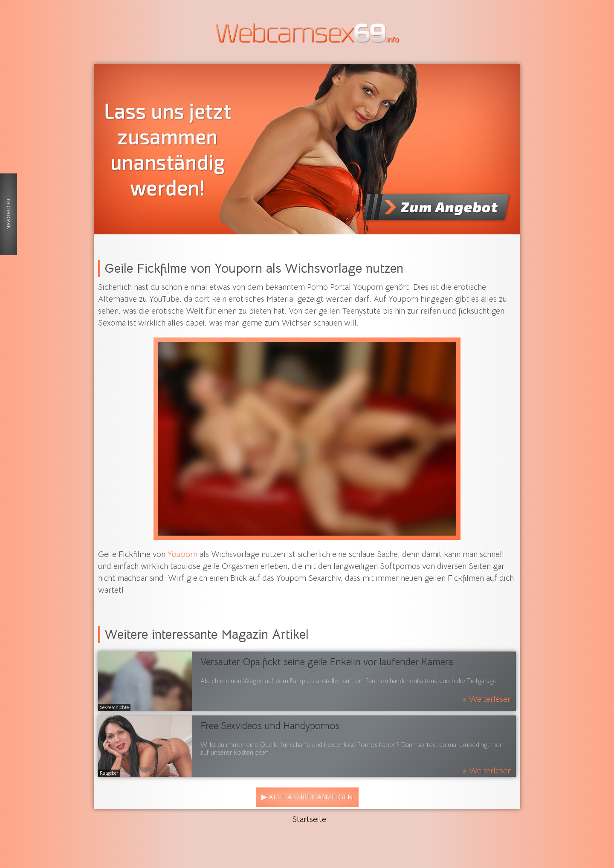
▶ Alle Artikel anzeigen (307, 797)
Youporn (182, 554)
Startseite (309, 819)
